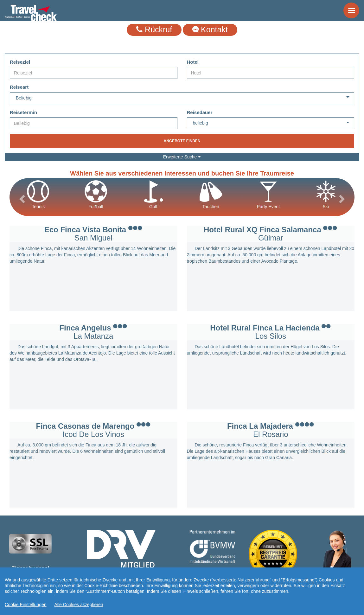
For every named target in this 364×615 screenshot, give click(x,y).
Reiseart (19, 87)
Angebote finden (182, 141)
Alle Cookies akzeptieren (79, 605)
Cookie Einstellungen (26, 605)
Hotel (193, 62)
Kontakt (210, 29)
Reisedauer (200, 112)
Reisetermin (23, 112)
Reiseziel (20, 62)
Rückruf (154, 29)
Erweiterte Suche (182, 157)
